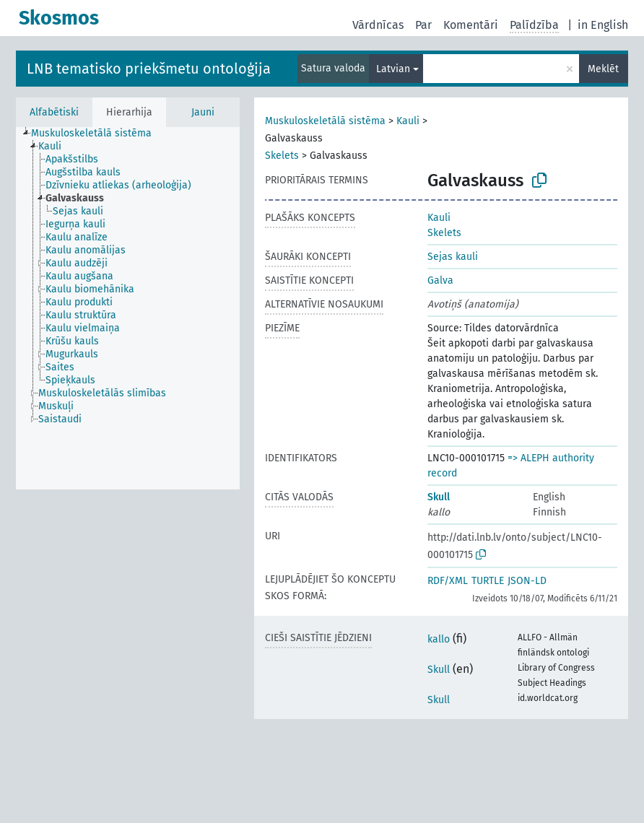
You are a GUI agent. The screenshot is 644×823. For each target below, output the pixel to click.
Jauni (203, 112)
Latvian (393, 69)
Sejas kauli (453, 257)
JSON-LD (527, 581)
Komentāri (471, 25)
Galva (440, 280)
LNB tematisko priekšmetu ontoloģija (149, 69)
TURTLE (488, 581)
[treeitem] (97, 134)
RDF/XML (448, 581)
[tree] (128, 308)
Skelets (282, 156)
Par (423, 25)
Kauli (408, 121)
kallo (439, 639)
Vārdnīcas (378, 25)
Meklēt (603, 69)
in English (603, 25)
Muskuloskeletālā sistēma (325, 121)
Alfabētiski (54, 112)
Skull (439, 497)
